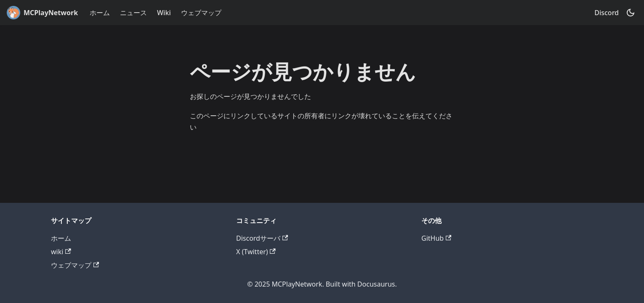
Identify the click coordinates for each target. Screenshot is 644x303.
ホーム (100, 13)
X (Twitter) (256, 252)
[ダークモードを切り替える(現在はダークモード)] (631, 13)
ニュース (133, 13)
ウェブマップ (201, 13)
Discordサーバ (262, 238)
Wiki (164, 13)
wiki (61, 252)
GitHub (436, 238)
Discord (607, 13)
